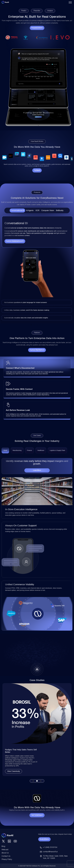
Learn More (37, 470)
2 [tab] (34, 325)
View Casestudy (14, 771)
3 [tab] (37, 325)
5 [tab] (43, 325)
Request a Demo (37, 28)
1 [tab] (31, 325)
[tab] (5, 451)
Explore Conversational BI (15, 241)
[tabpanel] (37, 268)
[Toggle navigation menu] (70, 2)
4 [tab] (40, 325)
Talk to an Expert (37, 815)
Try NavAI (37, 170)
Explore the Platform (37, 350)
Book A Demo (44, 839)
